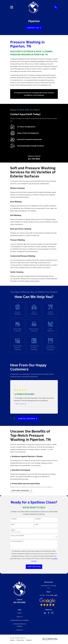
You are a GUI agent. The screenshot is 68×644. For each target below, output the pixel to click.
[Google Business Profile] (45, 613)
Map (49, 588)
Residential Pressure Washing (19, 621)
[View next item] (14, 419)
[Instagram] (52, 613)
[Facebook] (49, 613)
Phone (13, 525)
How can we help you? (17, 542)
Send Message (34, 567)
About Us (19, 617)
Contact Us (34, 28)
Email (37, 525)
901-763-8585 (34, 159)
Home (19, 613)
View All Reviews (28, 419)
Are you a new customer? (18, 536)
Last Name (38, 519)
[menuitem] (12, 640)
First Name (14, 519)
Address (13, 530)
